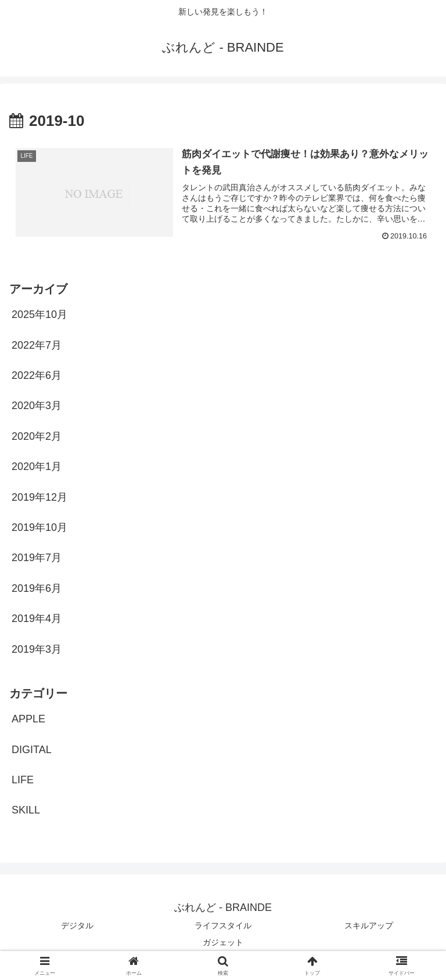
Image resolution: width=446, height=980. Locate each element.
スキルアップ (369, 925)
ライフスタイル (223, 925)
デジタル (77, 925)
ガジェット (223, 942)
